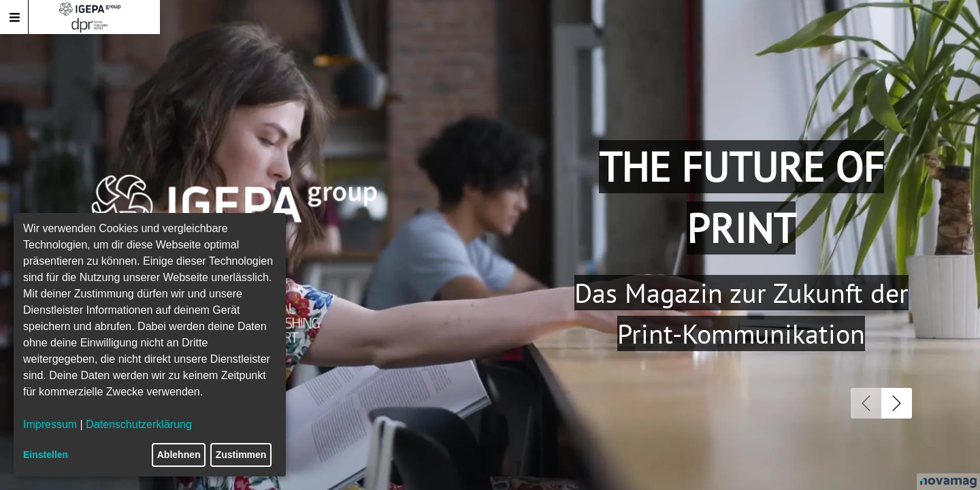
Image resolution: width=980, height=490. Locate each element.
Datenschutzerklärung (139, 424)
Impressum (50, 424)
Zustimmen (241, 455)
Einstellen (46, 455)
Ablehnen (179, 455)
